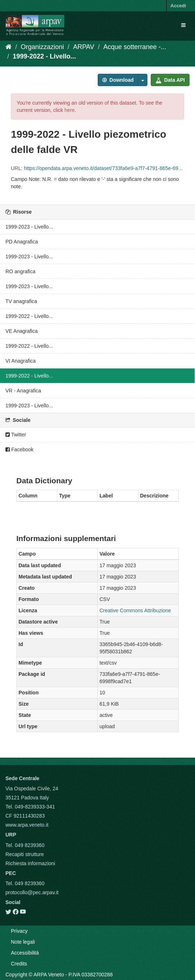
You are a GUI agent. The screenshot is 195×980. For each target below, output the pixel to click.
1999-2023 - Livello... (29, 227)
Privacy (19, 931)
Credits (19, 964)
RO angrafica (20, 271)
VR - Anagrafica (23, 391)
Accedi (178, 6)
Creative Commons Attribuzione (135, 610)
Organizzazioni (42, 47)
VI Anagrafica (21, 361)
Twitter (16, 435)
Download (118, 80)
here (69, 110)
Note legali (23, 942)
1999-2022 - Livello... (44, 56)
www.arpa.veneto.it (27, 825)
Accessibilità (25, 953)
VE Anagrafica (22, 331)
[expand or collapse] (183, 25)
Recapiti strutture (25, 854)
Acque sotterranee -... (135, 47)
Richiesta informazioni (30, 863)
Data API (170, 80)
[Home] (9, 47)
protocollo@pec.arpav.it (32, 892)
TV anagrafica (21, 301)
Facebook (19, 449)
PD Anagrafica (22, 242)
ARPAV (84, 47)
